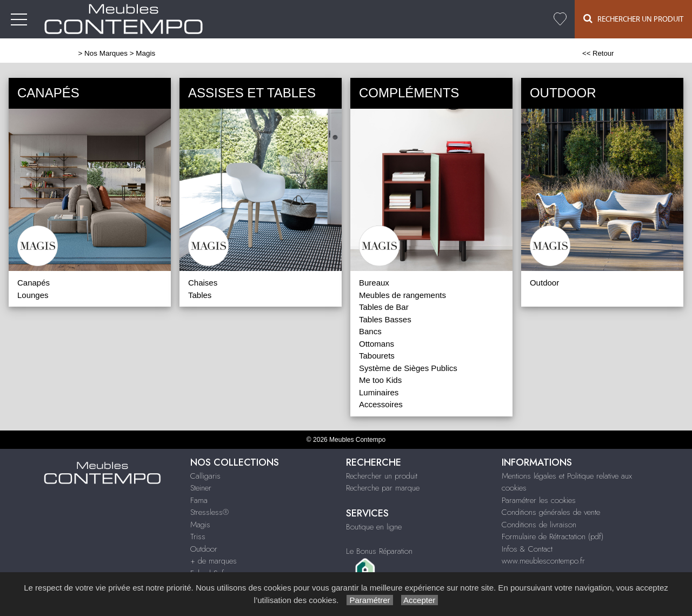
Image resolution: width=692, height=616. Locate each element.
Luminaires (379, 392)
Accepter (420, 600)
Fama (199, 500)
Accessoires (381, 404)
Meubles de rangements (402, 295)
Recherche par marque (383, 488)
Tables (200, 295)
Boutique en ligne (374, 527)
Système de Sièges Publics (408, 368)
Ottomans (377, 344)
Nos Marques (106, 53)
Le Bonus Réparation (379, 551)
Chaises (203, 283)
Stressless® (209, 512)
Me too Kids (380, 380)
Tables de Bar (384, 307)
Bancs (370, 331)
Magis (200, 525)
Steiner (201, 488)
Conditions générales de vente (551, 512)
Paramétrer (370, 600)
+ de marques (214, 561)
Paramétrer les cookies (539, 500)
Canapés (34, 283)
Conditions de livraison (539, 525)
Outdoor (544, 283)
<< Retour (598, 53)
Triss (198, 536)
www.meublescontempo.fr (543, 561)
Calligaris (205, 476)
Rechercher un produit (382, 476)
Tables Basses (385, 319)
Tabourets (377, 356)
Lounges (33, 295)
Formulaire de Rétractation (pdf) (553, 536)
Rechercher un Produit (633, 19)
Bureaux (374, 283)
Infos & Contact (527, 549)
